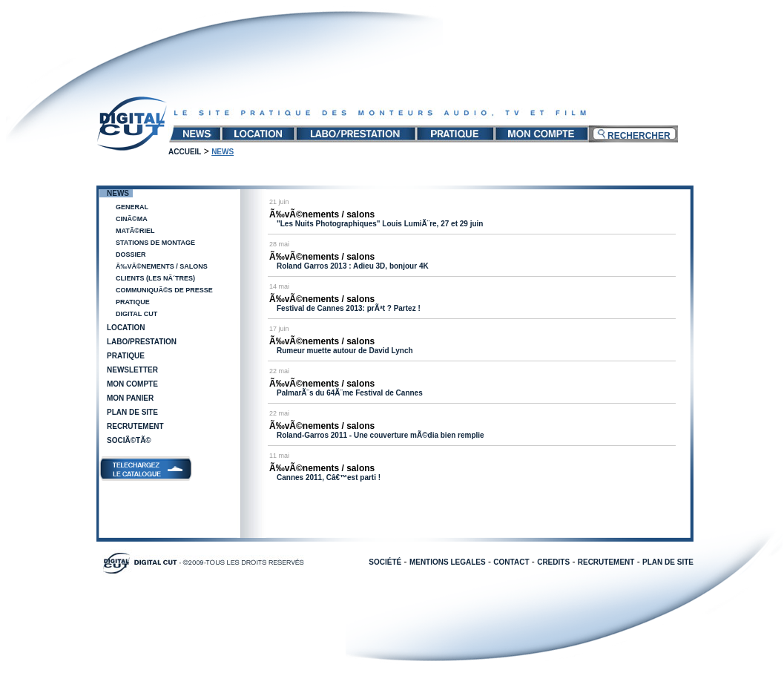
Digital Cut (136, 314)
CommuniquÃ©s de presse (164, 290)
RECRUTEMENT (606, 562)
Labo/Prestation (142, 342)
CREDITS (553, 562)
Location (126, 328)
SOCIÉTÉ (385, 562)
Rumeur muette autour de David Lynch (345, 351)
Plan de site (132, 412)
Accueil (185, 152)
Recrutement (135, 426)
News (118, 193)
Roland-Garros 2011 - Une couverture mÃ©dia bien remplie (381, 435)
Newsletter (132, 370)
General (132, 207)
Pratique (133, 302)
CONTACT (511, 562)
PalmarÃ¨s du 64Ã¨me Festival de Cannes (350, 393)
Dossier (131, 255)
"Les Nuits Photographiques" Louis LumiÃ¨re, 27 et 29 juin (380, 224)
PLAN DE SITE (668, 562)
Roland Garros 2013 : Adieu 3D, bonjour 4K (353, 266)
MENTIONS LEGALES (448, 562)
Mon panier (130, 398)
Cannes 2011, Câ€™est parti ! (329, 477)
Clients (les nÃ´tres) (155, 278)
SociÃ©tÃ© (129, 440)
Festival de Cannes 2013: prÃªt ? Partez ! (349, 308)
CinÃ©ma (132, 219)
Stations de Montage (155, 243)
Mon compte (132, 384)
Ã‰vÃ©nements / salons (162, 266)
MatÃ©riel (135, 231)
